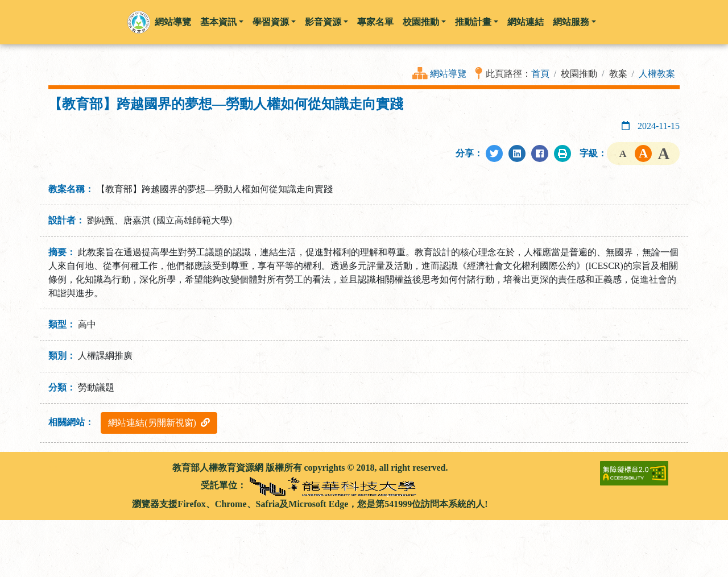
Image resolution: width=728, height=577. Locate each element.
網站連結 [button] (526, 22)
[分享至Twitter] (494, 153)
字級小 (623, 153)
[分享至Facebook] (540, 153)
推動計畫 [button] (477, 22)
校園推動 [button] (424, 22)
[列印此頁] (562, 153)
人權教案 (657, 74)
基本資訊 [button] (222, 22)
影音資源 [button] (326, 22)
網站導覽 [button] (173, 22)
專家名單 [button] (375, 22)
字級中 (643, 153)
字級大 (664, 153)
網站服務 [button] (574, 22)
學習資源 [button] (274, 22)
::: (53, 468)
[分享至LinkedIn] (517, 153)
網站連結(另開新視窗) (159, 423)
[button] (139, 22)
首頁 (540, 74)
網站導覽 (448, 74)
